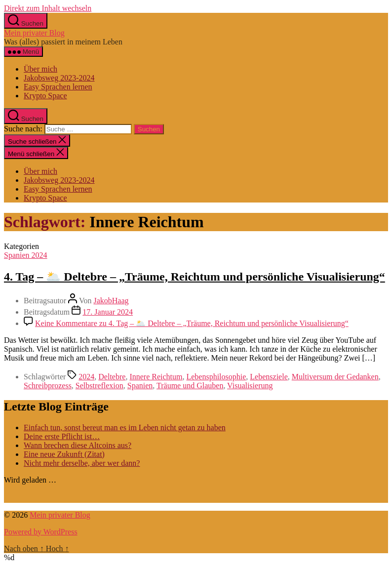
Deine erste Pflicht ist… (62, 436)
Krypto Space (45, 96)
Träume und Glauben (190, 386)
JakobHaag (111, 301)
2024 (86, 377)
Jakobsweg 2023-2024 (59, 78)
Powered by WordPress (41, 532)
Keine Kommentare (192, 323)
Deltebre (112, 377)
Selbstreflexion (99, 386)
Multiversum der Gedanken (335, 377)
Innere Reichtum (156, 377)
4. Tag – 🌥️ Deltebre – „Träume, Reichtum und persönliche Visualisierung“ (195, 277)
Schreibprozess (48, 386)
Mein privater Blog (34, 33)
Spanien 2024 (26, 255)
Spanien (140, 386)
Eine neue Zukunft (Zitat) (64, 454)
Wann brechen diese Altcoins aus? (78, 445)
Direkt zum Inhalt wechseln (48, 8)
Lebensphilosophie (216, 377)
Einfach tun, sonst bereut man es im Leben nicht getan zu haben (125, 427)
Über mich (40, 69)
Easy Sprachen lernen (58, 87)
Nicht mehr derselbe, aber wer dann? (82, 463)
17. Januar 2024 (108, 312)
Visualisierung (250, 386)
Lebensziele (269, 377)
